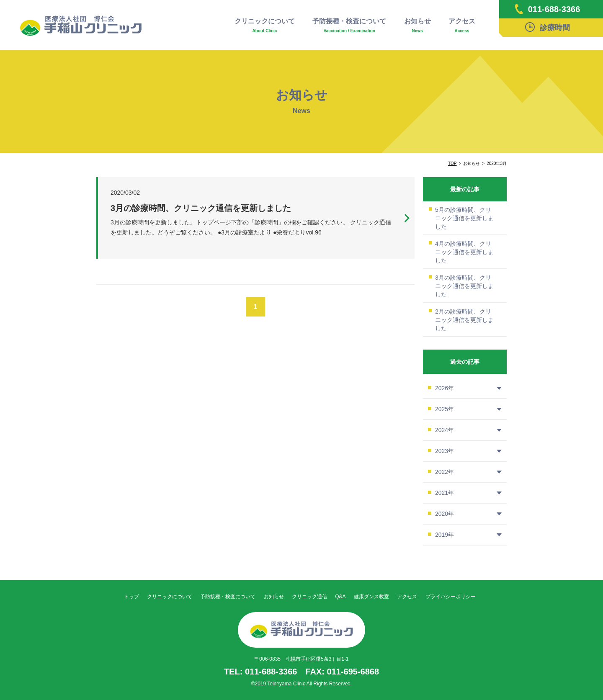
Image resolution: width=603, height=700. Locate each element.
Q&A (340, 597)
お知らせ (417, 26)
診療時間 (548, 27)
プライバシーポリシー (451, 597)
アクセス (462, 26)
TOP (452, 163)
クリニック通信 (309, 597)
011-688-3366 (548, 9)
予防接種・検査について (349, 26)
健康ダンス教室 (371, 597)
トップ (131, 597)
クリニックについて (265, 26)
